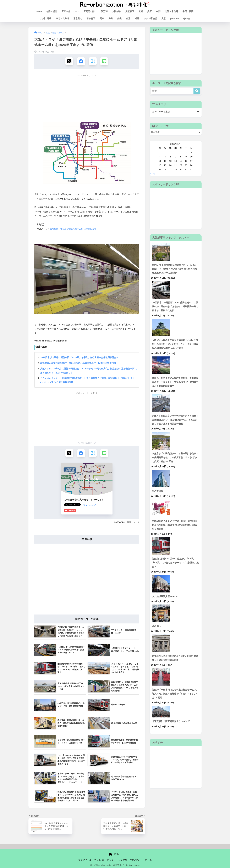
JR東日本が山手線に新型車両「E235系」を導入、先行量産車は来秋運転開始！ (79, 357)
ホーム (148, 860)
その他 (186, 18)
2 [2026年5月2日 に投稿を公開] (186, 152)
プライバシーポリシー (105, 860)
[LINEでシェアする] (104, 61)
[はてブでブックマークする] (93, 61)
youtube (174, 18)
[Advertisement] (87, 99)
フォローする (71, 505)
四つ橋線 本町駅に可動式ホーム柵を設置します (73, 229)
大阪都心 (116, 11)
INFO (39, 11)
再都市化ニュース (70, 11)
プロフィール (85, 860)
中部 (158, 11)
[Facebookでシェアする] (81, 61)
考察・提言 (52, 11)
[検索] (197, 91)
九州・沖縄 (46, 18)
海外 (111, 18)
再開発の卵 (89, 11)
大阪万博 (103, 11)
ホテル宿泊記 (150, 18)
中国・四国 (188, 11)
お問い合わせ (136, 860)
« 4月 (152, 174)
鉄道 (120, 18)
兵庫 (149, 11)
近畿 (141, 11)
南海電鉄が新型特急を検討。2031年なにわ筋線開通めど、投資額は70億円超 (78, 363)
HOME (115, 854)
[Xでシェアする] (69, 61)
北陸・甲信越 (171, 11)
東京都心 (78, 18)
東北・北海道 (62, 18)
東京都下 (91, 18)
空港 (128, 18)
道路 (137, 18)
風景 (164, 18)
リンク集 (123, 860)
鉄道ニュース (133, 522)
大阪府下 (130, 11)
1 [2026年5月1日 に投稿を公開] (181, 152)
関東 (102, 18)
